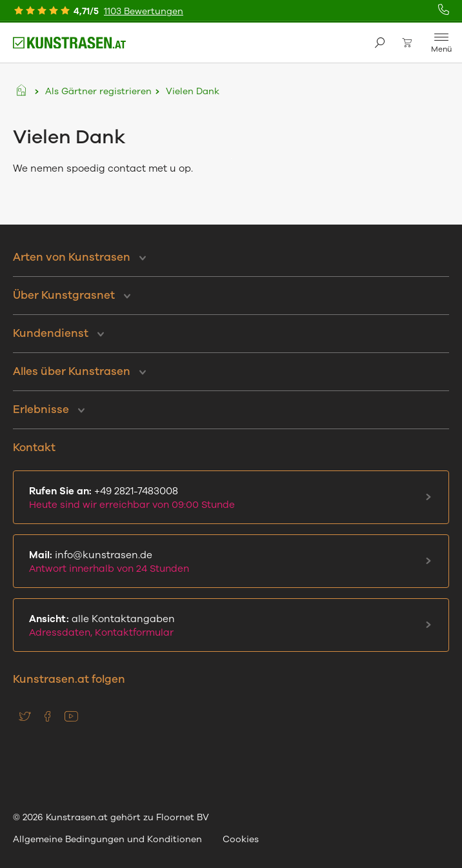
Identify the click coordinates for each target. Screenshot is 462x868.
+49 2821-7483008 (228, 498)
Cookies (241, 839)
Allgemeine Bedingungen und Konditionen (107, 839)
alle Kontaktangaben (228, 626)
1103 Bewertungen (144, 11)
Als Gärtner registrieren (98, 91)
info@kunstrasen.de (228, 562)
